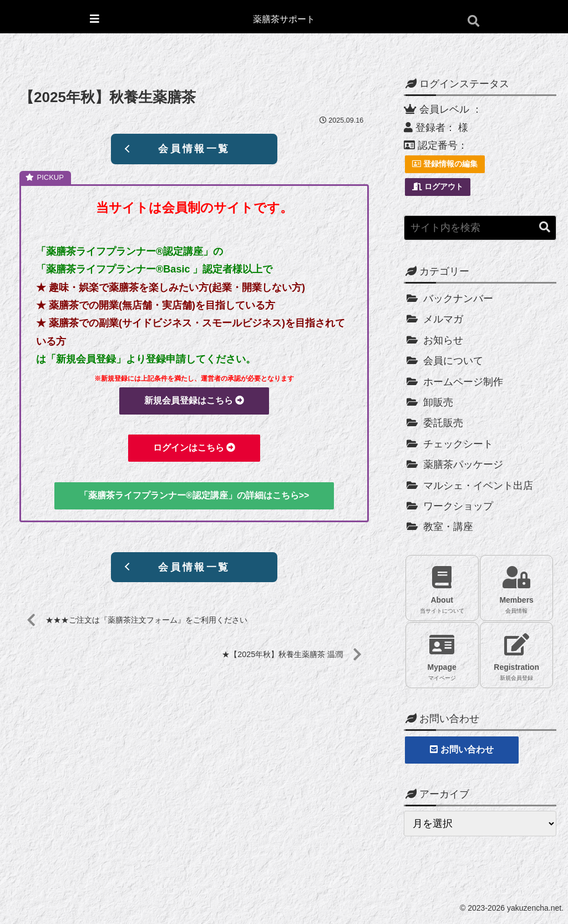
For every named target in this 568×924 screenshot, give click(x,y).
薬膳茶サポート (284, 19)
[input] (480, 228)
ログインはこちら (194, 448)
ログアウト (438, 186)
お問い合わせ (461, 749)
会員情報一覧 (194, 149)
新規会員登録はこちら (194, 400)
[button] (545, 227)
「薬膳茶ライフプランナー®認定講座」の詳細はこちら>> (194, 495)
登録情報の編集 (445, 164)
